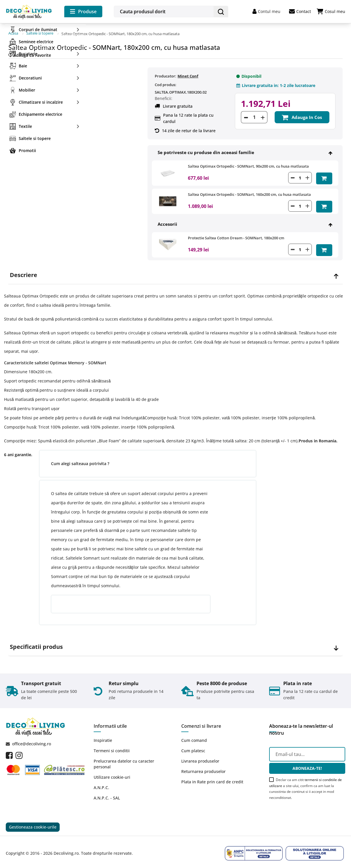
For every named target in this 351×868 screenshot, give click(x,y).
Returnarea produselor (203, 768)
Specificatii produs (36, 643)
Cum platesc (193, 747)
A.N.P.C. (101, 784)
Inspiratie (103, 737)
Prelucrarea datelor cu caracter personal (124, 761)
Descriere (23, 272)
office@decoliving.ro (32, 740)
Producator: (166, 74)
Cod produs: (166, 83)
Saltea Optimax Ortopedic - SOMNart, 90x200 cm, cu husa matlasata (248, 164)
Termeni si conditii (112, 747)
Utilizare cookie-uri (112, 774)
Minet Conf (188, 74)
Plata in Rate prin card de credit (212, 779)
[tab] (175, 272)
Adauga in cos (302, 115)
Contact (300, 12)
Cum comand (194, 737)
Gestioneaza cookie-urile (33, 824)
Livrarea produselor (200, 758)
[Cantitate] (254, 115)
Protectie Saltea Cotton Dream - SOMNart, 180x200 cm (236, 235)
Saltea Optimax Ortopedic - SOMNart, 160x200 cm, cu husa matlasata (249, 192)
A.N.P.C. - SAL (107, 795)
